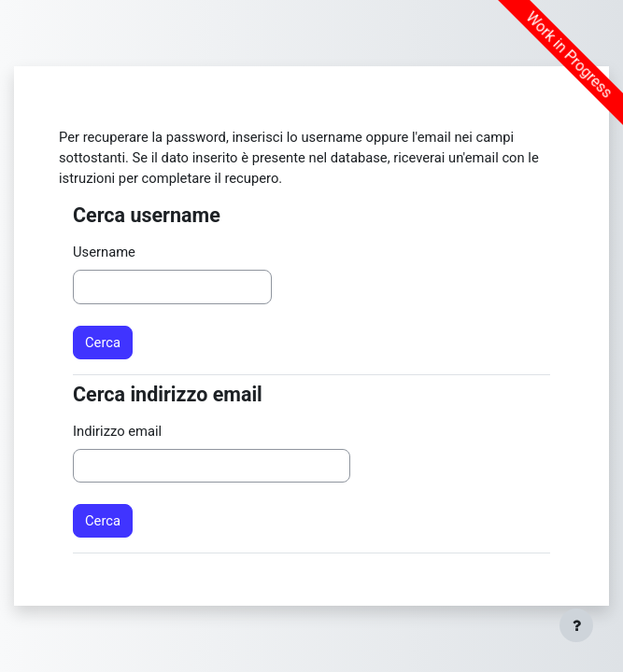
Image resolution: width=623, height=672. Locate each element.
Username (104, 252)
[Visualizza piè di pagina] (576, 625)
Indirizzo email (117, 431)
